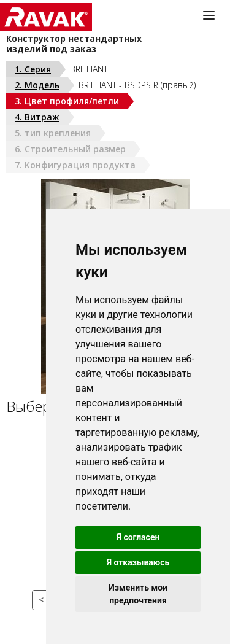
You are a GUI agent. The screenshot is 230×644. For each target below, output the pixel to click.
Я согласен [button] (138, 537)
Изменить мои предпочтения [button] (138, 594)
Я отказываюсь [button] (138, 562)
